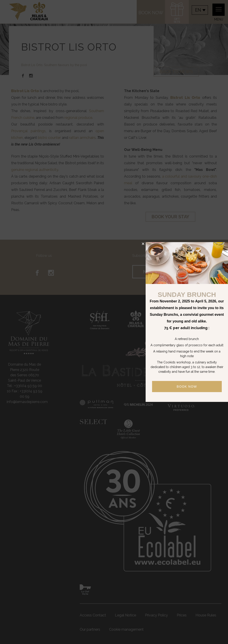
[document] (114, 322)
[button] (143, 244)
